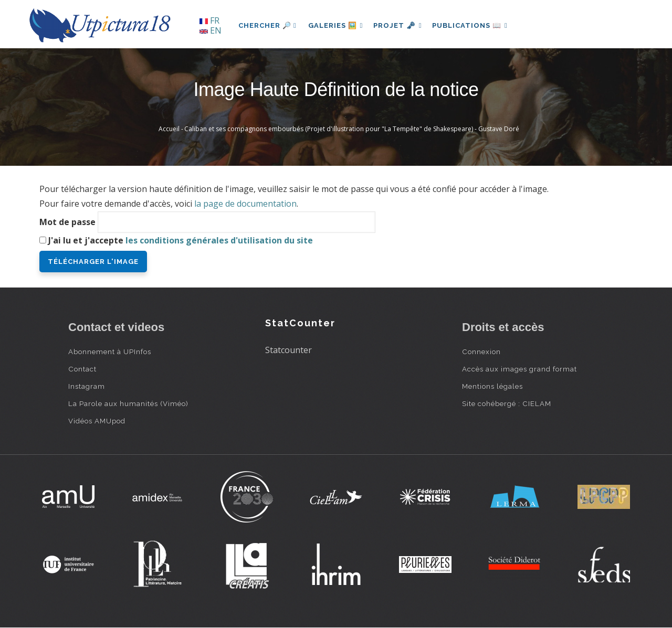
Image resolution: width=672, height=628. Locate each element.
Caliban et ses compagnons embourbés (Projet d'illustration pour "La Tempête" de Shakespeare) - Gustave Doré (352, 129)
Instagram (87, 386)
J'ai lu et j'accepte (181, 240)
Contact (82, 369)
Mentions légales (492, 386)
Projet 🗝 (401, 25)
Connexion (481, 352)
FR (209, 20)
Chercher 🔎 (267, 25)
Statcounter (288, 350)
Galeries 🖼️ (337, 25)
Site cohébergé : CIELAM (507, 403)
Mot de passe (67, 222)
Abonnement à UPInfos (110, 352)
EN (211, 30)
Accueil (169, 129)
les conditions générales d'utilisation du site (219, 240)
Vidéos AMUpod (97, 421)
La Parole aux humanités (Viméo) (128, 403)
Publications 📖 (476, 25)
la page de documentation (245, 204)
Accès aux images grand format (519, 369)
